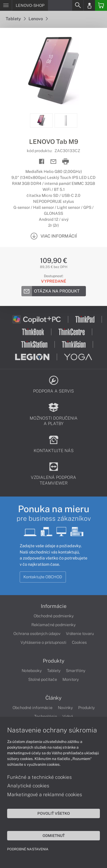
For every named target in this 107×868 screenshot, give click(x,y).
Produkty (54, 661)
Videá (68, 716)
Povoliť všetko (54, 813)
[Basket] (101, 5)
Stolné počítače (43, 679)
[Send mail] (53, 162)
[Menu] (6, 5)
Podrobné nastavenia (28, 849)
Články (53, 698)
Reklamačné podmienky (53, 625)
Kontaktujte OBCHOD (43, 577)
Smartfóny (76, 671)
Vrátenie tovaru (80, 634)
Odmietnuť (54, 836)
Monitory (71, 679)
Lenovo (38, 19)
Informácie (54, 606)
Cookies (79, 642)
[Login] (89, 5)
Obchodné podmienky (54, 616)
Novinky (65, 708)
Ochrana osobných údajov (37, 634)
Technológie (46, 716)
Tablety (16, 19)
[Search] (78, 5)
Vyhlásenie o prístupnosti (44, 642)
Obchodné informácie (33, 708)
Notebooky (32, 671)
